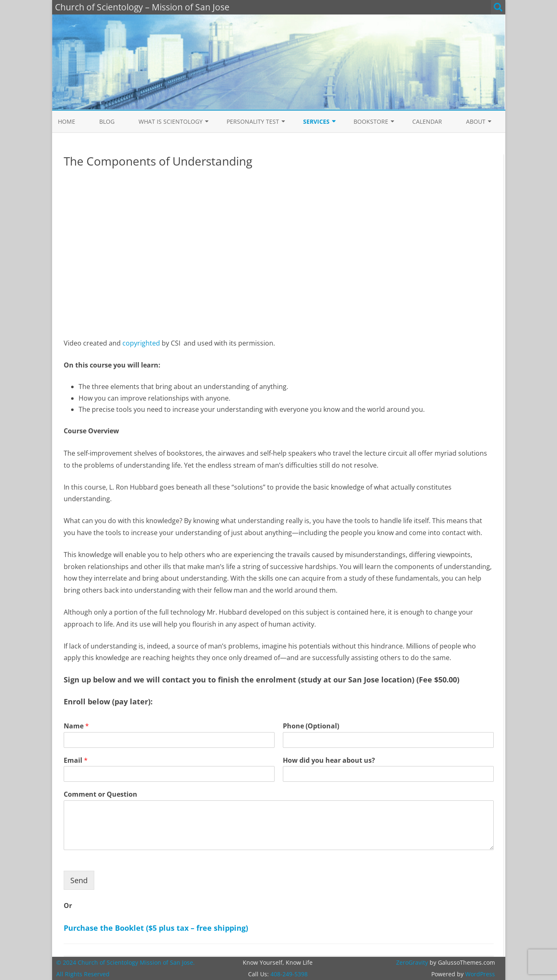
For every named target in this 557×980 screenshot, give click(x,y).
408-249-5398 (289, 974)
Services (316, 121)
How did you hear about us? (329, 760)
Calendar (427, 121)
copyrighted (141, 343)
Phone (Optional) (311, 726)
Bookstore (371, 121)
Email (76, 760)
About (476, 121)
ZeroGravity (412, 962)
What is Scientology (171, 121)
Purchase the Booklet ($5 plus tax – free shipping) (156, 928)
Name (76, 726)
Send (79, 880)
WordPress (479, 974)
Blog (107, 121)
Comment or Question (100, 794)
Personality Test (253, 121)
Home (67, 121)
